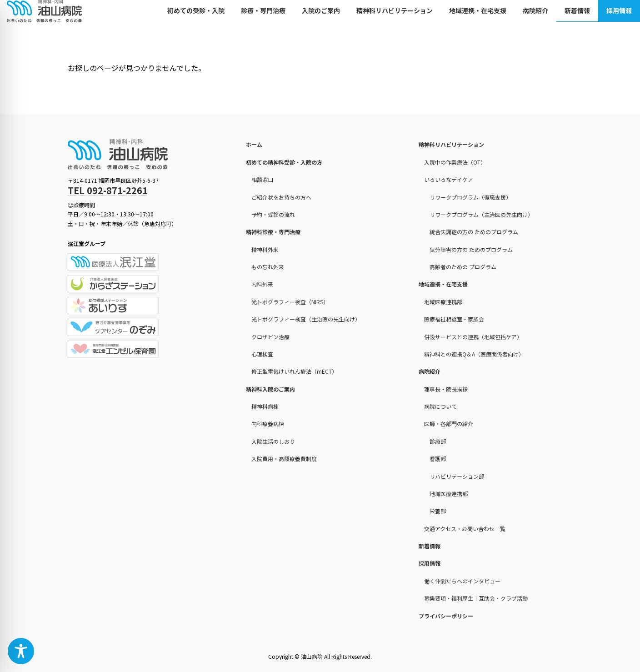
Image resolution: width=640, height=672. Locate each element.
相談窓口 (262, 179)
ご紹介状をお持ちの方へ (281, 197)
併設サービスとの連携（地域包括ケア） (473, 337)
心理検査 (262, 354)
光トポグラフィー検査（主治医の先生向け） (306, 319)
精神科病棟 (265, 406)
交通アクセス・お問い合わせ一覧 (465, 529)
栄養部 (438, 511)
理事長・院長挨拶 (446, 389)
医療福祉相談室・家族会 (454, 319)
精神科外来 (265, 249)
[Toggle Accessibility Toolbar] (21, 651)
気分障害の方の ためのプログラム (471, 249)
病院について (440, 406)
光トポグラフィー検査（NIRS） (290, 302)
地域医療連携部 (443, 302)
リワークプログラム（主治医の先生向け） (481, 214)
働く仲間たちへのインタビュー (462, 581)
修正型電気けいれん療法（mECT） (294, 371)
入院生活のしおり (273, 441)
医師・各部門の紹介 (449, 424)
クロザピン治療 (270, 337)
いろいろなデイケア (449, 179)
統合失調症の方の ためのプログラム (474, 232)
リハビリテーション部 (457, 476)
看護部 (438, 459)
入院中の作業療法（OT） (455, 162)
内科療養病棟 (268, 424)
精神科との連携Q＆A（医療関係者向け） (474, 354)
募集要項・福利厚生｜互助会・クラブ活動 (476, 598)
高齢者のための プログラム (463, 267)
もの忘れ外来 (268, 267)
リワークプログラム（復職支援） (470, 197)
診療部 (438, 441)
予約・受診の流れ (273, 214)
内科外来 (262, 284)
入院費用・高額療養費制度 (284, 459)
